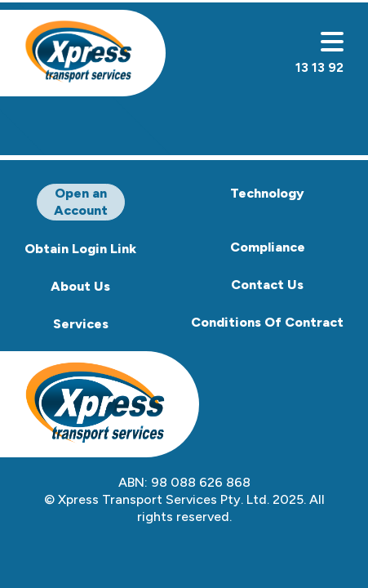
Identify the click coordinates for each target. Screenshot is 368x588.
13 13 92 (319, 67)
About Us (80, 286)
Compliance (268, 247)
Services (81, 324)
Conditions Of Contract (267, 322)
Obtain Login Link (80, 249)
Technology (267, 193)
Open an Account (81, 202)
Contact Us (267, 285)
